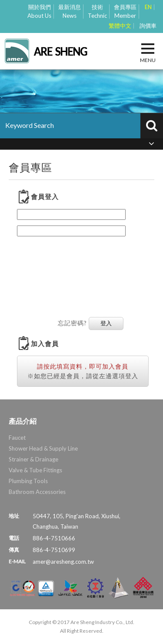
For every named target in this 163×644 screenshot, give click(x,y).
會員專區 (125, 11)
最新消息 (70, 11)
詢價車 (148, 26)
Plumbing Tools (28, 481)
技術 (97, 11)
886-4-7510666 (54, 538)
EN (148, 7)
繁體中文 (120, 26)
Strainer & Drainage (33, 459)
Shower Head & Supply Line (43, 448)
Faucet (17, 438)
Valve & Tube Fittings (35, 470)
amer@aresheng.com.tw (63, 562)
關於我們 (39, 11)
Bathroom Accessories (37, 492)
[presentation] (53, 273)
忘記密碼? (72, 323)
